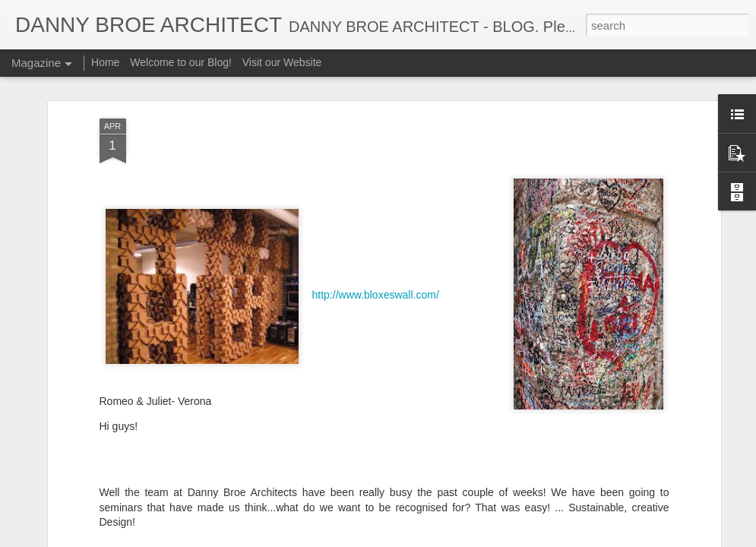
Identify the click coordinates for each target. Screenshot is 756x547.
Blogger (426, 539)
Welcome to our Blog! (181, 62)
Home (105, 62)
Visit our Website (282, 62)
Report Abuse (470, 539)
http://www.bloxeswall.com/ (376, 251)
